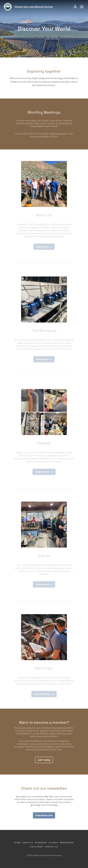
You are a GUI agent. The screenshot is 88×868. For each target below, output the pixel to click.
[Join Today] (44, 760)
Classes (53, 843)
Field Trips (36, 847)
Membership (67, 843)
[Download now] (44, 815)
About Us (28, 843)
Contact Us (51, 847)
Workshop (41, 843)
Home (18, 843)
